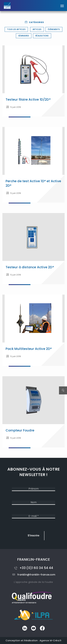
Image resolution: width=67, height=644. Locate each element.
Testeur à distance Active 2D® (30, 267)
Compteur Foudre (20, 430)
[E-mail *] (33, 516)
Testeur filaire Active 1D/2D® (28, 99)
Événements (54, 29)
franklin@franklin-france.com (33, 575)
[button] (62, 4)
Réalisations (42, 36)
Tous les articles (16, 29)
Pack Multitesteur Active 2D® (29, 349)
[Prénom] (33, 489)
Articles (37, 29)
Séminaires (24, 36)
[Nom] (33, 503)
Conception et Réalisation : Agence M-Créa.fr (34, 640)
